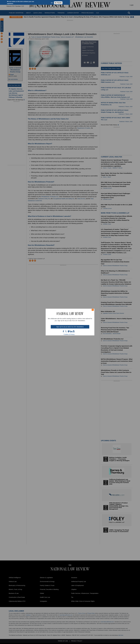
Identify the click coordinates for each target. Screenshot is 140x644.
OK (52, 3)
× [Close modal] (93, 310)
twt (66, 331)
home (74, 331)
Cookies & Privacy (69, 334)
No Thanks (58, 3)
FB (63, 331)
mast (69, 331)
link (71, 331)
